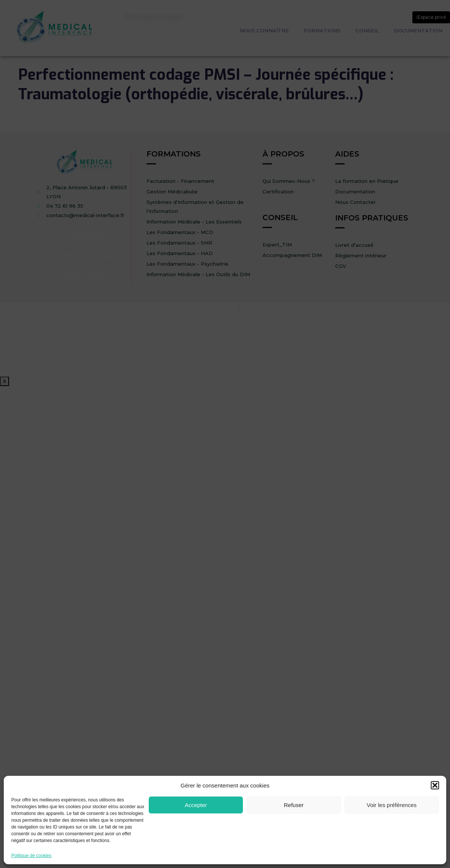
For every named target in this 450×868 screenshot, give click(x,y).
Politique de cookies (31, 856)
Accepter (196, 805)
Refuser (294, 805)
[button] (435, 785)
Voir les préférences (392, 805)
